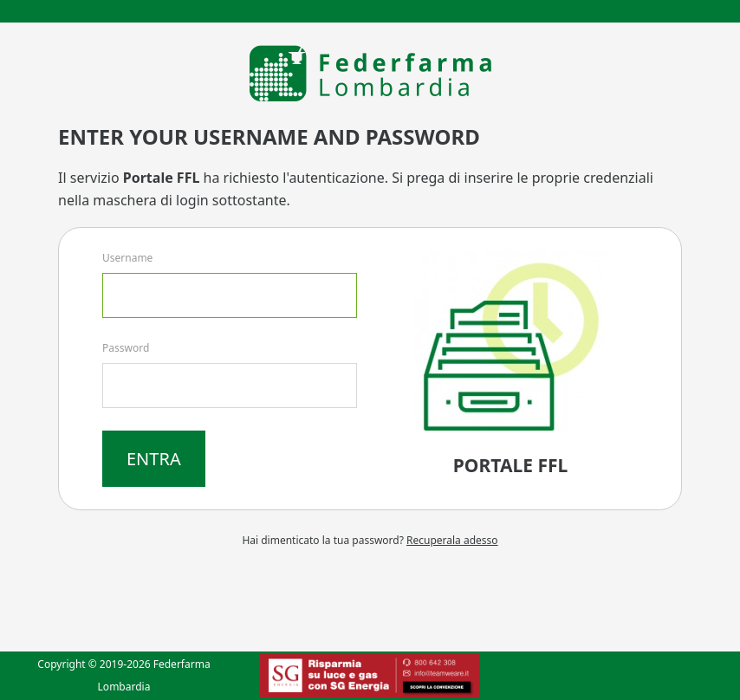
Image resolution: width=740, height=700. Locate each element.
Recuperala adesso (452, 540)
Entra (154, 459)
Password (126, 348)
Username (127, 258)
